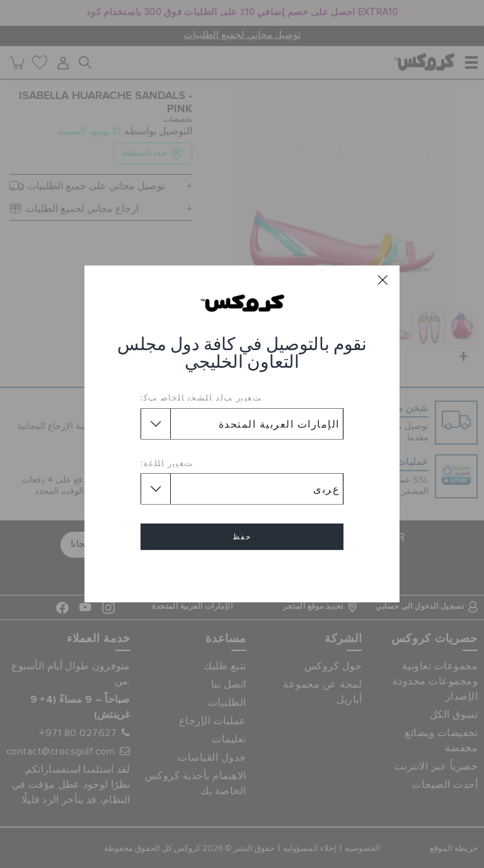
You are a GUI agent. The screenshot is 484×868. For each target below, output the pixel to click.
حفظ (242, 537)
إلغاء (242, 573)
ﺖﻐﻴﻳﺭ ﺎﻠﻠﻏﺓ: (167, 463)
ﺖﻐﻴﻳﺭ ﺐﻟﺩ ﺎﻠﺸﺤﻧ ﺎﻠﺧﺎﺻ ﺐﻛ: (201, 397)
